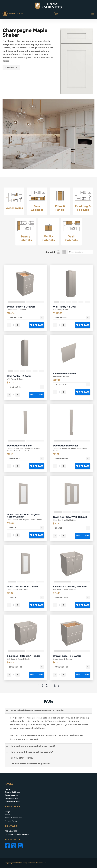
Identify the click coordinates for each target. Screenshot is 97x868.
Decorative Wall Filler (19, 446)
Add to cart (36, 325)
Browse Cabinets (12, 792)
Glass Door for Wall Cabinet (23, 587)
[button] (93, 14)
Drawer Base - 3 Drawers (21, 307)
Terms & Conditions (13, 818)
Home (7, 789)
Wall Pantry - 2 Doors (19, 376)
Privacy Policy (11, 821)
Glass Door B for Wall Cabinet (70, 517)
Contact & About (12, 801)
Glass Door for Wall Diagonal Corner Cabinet (23, 516)
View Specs (11, 68)
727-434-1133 (11, 831)
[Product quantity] (13, 325)
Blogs (7, 812)
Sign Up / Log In (16, 13)
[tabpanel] (26, 284)
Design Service (11, 798)
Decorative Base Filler (65, 446)
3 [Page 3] (47, 685)
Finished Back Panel (64, 374)
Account (9, 815)
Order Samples (11, 795)
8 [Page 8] (55, 685)
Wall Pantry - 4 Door (65, 307)
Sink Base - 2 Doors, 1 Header (24, 656)
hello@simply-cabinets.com (17, 834)
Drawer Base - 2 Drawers (67, 656)
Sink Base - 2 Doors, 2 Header (70, 587)
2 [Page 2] (43, 685)
